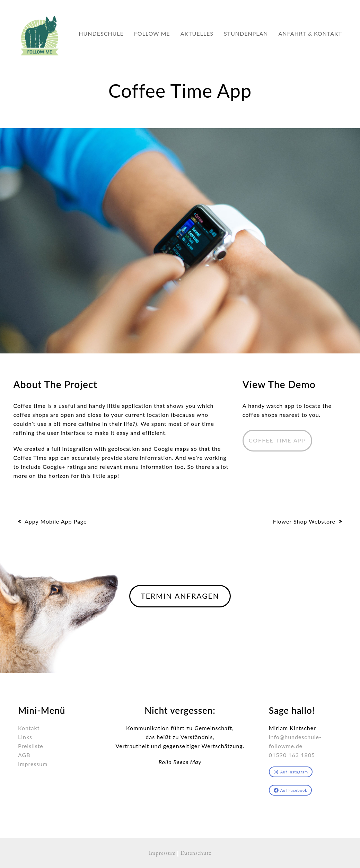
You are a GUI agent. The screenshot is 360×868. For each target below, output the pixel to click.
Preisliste (31, 746)
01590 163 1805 (292, 755)
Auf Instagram (291, 772)
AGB (24, 755)
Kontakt (29, 728)
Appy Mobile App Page (52, 522)
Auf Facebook (291, 790)
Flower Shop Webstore (308, 522)
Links (25, 737)
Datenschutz (196, 853)
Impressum (33, 764)
